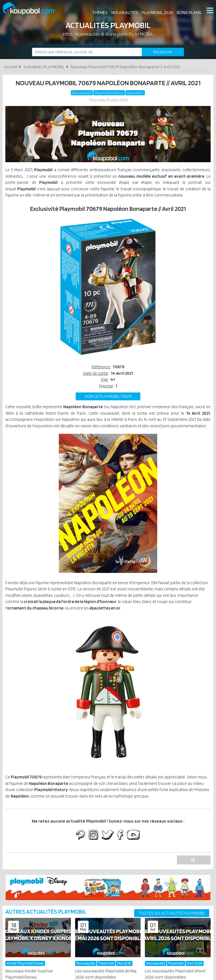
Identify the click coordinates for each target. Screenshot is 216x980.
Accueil (11, 67)
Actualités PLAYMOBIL (44, 67)
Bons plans (189, 11)
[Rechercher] (163, 52)
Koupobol (32, 9)
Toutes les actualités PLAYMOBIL (172, 945)
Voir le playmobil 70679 (108, 408)
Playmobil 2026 (157, 11)
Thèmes (99, 11)
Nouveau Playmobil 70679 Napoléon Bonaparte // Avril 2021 (125, 67)
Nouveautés (124, 11)
